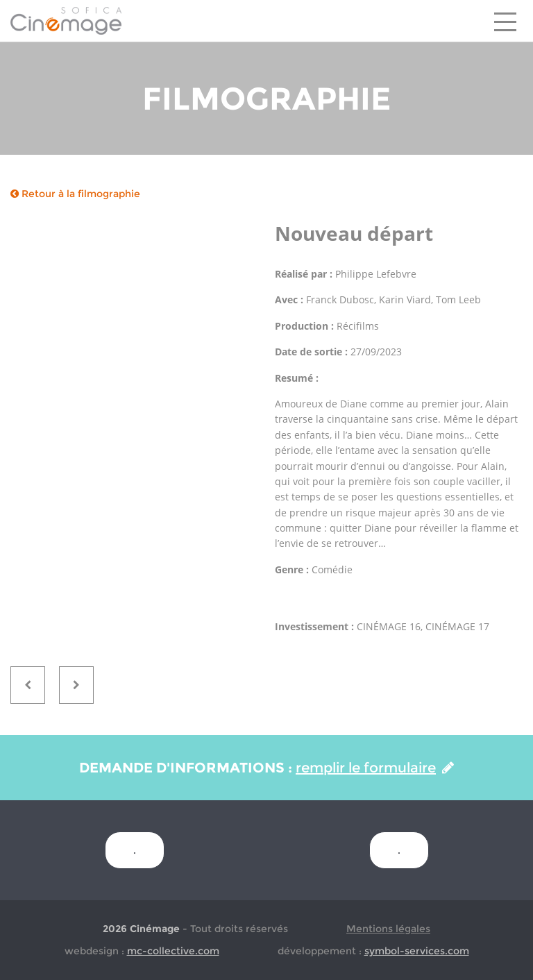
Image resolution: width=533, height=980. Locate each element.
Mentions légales (388, 929)
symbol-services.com (417, 951)
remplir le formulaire (375, 768)
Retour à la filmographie (75, 194)
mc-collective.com (173, 951)
